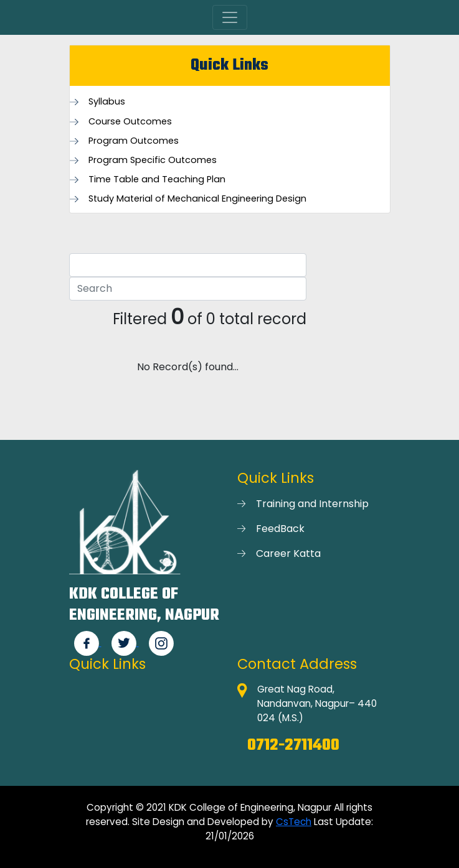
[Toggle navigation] (230, 17)
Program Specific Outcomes (153, 160)
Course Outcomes (130, 122)
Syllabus (107, 102)
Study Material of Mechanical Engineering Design (197, 199)
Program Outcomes (134, 141)
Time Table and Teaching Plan (157, 180)
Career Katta (288, 553)
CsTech (294, 822)
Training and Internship (312, 504)
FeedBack (280, 529)
